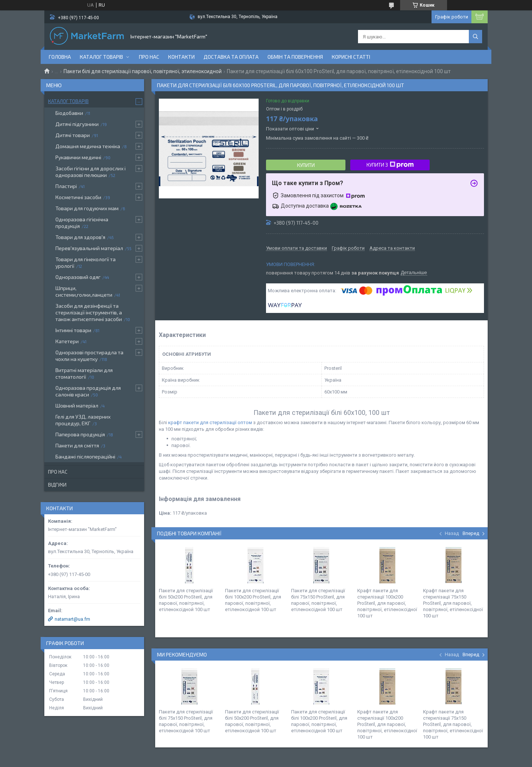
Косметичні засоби (78, 197)
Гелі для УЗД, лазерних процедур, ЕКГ (83, 420)
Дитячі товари (73, 135)
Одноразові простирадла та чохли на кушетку (89, 356)
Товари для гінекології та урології (86, 263)
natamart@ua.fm (72, 619)
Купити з (390, 165)
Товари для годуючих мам (87, 208)
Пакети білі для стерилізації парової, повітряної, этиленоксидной (143, 71)
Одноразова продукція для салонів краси (88, 391)
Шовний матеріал (77, 405)
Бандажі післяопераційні (85, 456)
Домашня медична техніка (88, 146)
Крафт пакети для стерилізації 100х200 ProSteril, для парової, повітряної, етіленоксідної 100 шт (387, 603)
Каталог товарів (101, 57)
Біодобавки (69, 113)
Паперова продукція (80, 434)
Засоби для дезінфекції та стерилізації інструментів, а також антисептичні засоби (89, 312)
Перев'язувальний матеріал (89, 248)
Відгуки (57, 485)
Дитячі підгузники (77, 124)
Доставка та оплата (231, 57)
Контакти (181, 57)
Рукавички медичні (78, 157)
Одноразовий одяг (78, 277)
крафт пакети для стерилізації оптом (211, 422)
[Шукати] (475, 37)
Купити (306, 165)
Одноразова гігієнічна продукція (82, 223)
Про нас (149, 57)
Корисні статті (351, 57)
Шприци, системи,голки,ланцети (84, 291)
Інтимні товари (73, 330)
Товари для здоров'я (80, 237)
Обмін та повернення (295, 57)
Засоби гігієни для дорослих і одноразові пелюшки (91, 172)
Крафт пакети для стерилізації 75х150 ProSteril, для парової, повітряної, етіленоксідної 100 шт (453, 603)
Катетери (67, 341)
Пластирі (66, 186)
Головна (60, 57)
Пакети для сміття (77, 445)
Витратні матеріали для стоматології (84, 373)
